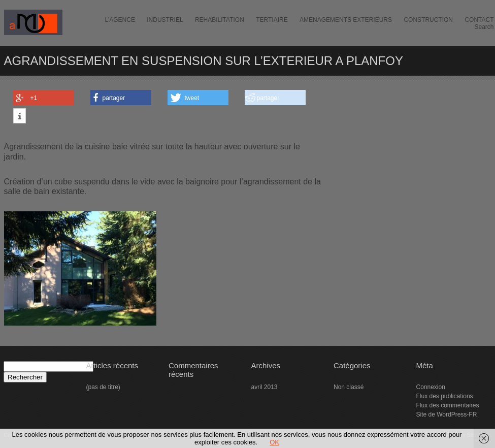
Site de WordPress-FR (447, 414)
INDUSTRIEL (165, 20)
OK (274, 442)
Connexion (431, 387)
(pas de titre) (103, 387)
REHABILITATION (220, 20)
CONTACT (479, 20)
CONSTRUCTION (428, 20)
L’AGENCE (120, 20)
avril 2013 (265, 387)
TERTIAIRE (272, 20)
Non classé (349, 387)
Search (484, 27)
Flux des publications (445, 396)
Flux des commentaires (448, 405)
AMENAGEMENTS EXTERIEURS (346, 20)
